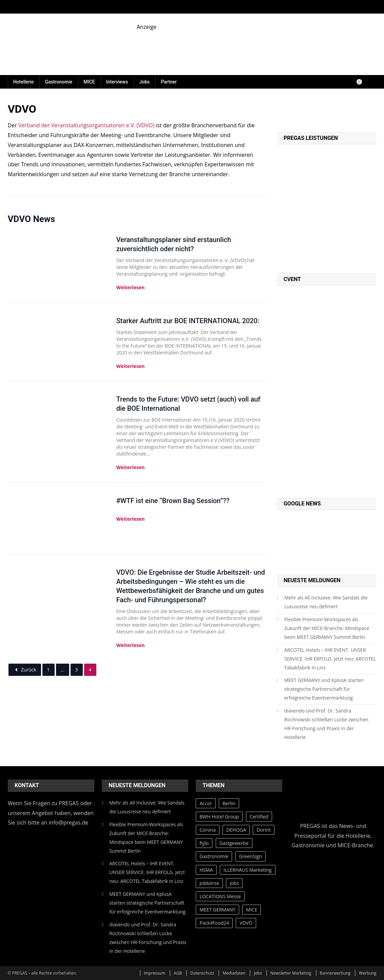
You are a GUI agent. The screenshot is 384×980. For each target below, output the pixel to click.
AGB (178, 973)
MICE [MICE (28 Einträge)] (252, 910)
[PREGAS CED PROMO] (327, 391)
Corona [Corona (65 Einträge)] (208, 830)
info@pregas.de (69, 822)
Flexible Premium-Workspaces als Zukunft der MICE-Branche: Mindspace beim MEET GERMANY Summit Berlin (327, 628)
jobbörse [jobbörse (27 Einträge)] (209, 883)
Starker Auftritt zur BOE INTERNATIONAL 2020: (188, 321)
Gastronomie (59, 82)
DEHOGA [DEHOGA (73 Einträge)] (236, 830)
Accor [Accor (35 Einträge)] (206, 803)
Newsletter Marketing (291, 973)
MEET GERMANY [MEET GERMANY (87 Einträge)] (217, 910)
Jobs (145, 82)
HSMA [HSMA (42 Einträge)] (206, 870)
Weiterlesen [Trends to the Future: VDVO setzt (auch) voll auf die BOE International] (131, 467)
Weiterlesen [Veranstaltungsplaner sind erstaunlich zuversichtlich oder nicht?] (131, 287)
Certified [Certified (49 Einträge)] (259, 817)
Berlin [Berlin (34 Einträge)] (229, 803)
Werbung (368, 973)
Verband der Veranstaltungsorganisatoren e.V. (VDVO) (86, 125)
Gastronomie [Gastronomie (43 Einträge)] (214, 856)
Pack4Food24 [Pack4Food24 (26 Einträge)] (214, 923)
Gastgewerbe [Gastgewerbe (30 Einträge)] (234, 843)
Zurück (25, 670)
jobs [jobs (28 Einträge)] (234, 883)
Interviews (117, 82)
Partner (169, 82)
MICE (89, 82)
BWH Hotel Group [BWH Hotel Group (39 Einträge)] (219, 817)
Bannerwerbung (335, 973)
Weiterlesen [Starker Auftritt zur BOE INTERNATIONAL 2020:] (131, 366)
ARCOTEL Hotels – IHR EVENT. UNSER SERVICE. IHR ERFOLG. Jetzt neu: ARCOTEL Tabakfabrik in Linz (330, 659)
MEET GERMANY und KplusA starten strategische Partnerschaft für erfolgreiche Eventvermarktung (324, 689)
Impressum (155, 973)
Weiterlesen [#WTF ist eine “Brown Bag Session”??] (131, 519)
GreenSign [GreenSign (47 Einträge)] (251, 856)
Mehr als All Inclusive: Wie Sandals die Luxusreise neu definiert (326, 602)
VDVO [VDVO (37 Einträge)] (246, 923)
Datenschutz (202, 973)
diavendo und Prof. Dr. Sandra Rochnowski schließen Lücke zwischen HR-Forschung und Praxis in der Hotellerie (326, 724)
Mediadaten (234, 973)
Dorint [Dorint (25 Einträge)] (263, 830)
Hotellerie (24, 82)
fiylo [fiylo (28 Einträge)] (204, 843)
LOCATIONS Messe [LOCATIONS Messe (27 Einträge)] (220, 896)
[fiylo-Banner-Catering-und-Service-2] (256, 46)
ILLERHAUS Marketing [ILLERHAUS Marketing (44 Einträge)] (248, 870)
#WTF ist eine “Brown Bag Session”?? (173, 501)
